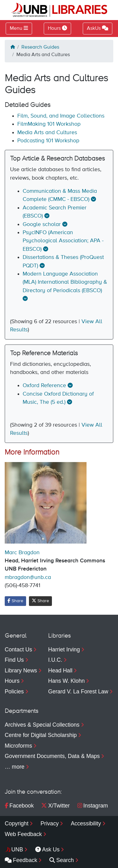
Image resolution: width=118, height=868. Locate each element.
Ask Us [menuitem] (48, 850)
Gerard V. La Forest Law (78, 692)
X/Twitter (55, 806)
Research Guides (40, 47)
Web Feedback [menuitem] (23, 834)
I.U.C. (55, 660)
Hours (12, 681)
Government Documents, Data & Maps (52, 756)
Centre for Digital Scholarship (41, 735)
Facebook (19, 806)
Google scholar (42, 224)
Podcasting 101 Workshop (48, 141)
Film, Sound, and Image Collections (61, 116)
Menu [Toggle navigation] (16, 29)
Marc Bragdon (22, 553)
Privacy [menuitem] (50, 823)
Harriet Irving (64, 650)
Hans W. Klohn (66, 681)
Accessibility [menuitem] (86, 823)
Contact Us (18, 650)
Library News (21, 671)
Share (15, 601)
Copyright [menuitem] (17, 823)
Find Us (14, 660)
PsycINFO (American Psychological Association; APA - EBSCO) (63, 241)
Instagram (93, 806)
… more (15, 767)
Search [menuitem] (62, 860)
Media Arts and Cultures (47, 133)
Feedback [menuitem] (21, 860)
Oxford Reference (44, 386)
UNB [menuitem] (17, 850)
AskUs (98, 28)
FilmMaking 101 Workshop (49, 124)
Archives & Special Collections (42, 725)
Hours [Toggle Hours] (57, 28)
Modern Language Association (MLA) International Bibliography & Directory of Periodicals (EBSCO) (65, 282)
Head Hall (60, 671)
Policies (14, 692)
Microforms (18, 746)
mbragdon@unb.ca (28, 577)
